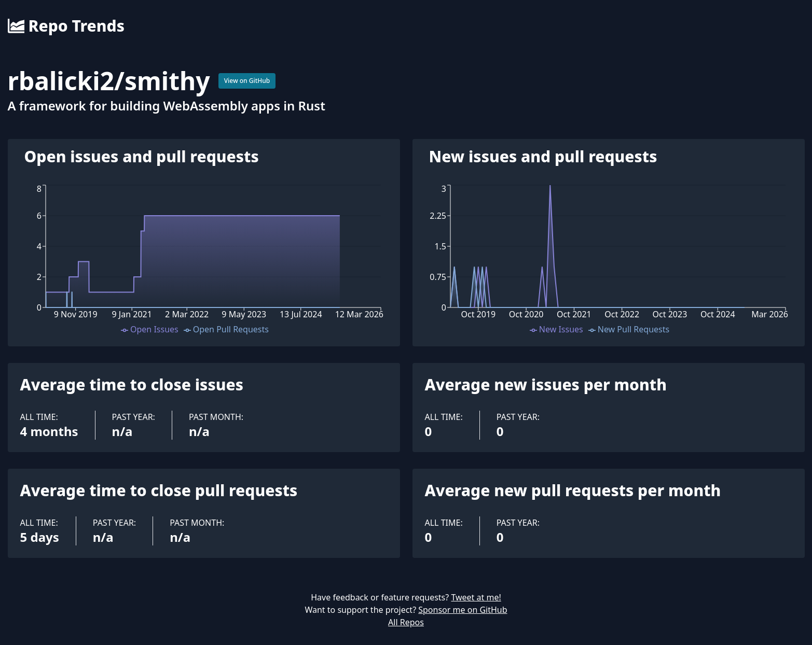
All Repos (406, 622)
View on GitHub (247, 81)
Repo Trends (66, 26)
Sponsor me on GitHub (463, 610)
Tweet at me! (476, 597)
